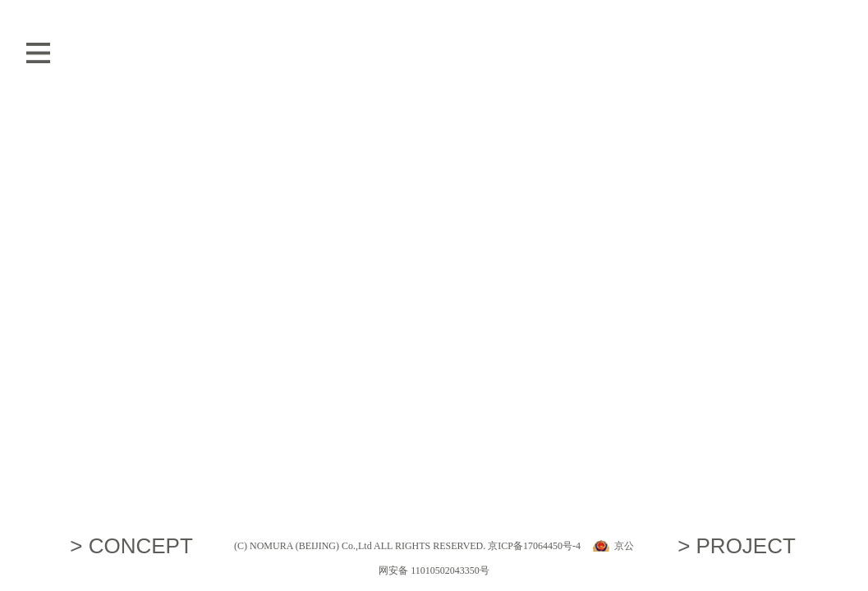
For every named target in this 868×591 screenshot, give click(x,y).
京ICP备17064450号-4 (534, 546)
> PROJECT (737, 546)
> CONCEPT (131, 546)
